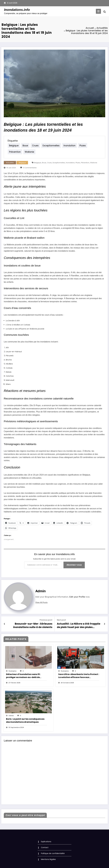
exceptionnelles (48, 146)
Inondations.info (17, 10)
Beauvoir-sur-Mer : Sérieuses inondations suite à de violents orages (30, 625)
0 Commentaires (30, 168)
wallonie (13, 152)
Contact (45, 847)
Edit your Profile (77, 597)
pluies (77, 146)
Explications (46, 841)
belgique (13, 146)
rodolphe (12, 670)
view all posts (41, 602)
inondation (65, 146)
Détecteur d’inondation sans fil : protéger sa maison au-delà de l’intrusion (23, 675)
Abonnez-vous (74, 565)
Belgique (22, 163)
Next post (61, 620)
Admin (40, 591)
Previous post (46, 620)
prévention (89, 146)
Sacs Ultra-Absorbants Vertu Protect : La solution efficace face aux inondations (79, 675)
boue (24, 146)
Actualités (10, 163)
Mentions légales (48, 858)
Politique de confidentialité (53, 852)
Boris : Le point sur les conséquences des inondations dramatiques (25, 720)
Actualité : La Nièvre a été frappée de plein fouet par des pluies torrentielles (79, 625)
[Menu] (99, 11)
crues (33, 146)
